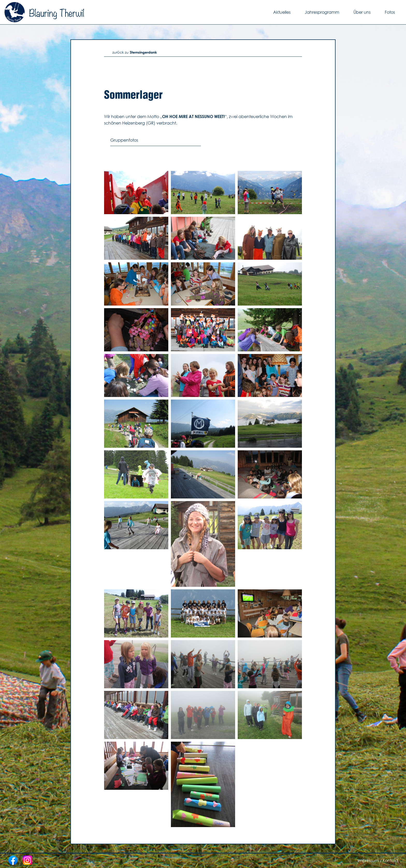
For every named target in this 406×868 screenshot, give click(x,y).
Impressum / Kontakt (378, 861)
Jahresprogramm (322, 12)
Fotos (390, 12)
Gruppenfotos (124, 140)
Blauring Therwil (44, 12)
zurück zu (135, 52)
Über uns (362, 12)
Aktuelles (282, 12)
